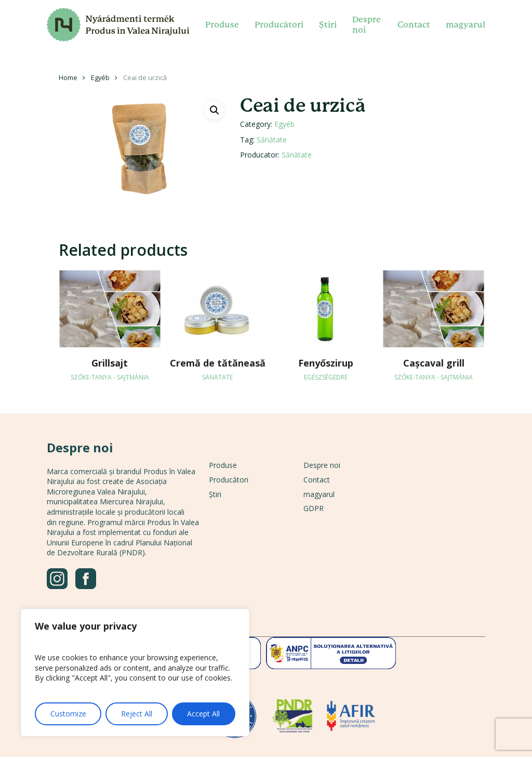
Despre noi (322, 465)
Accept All (203, 714)
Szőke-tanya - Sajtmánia (110, 377)
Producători (229, 480)
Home (68, 77)
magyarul (319, 494)
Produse (223, 465)
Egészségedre (326, 377)
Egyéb (100, 77)
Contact (317, 480)
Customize (68, 714)
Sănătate (272, 140)
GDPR (314, 508)
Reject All (137, 714)
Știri (215, 494)
